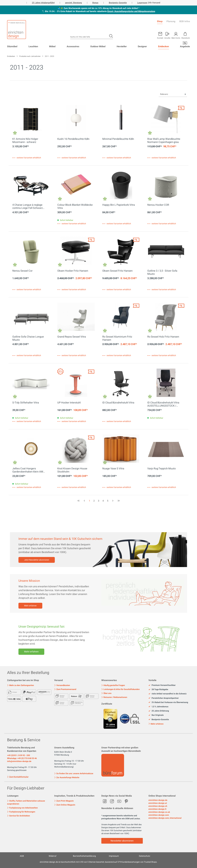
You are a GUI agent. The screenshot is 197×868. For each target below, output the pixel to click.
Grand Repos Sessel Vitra (72, 337)
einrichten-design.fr (157, 809)
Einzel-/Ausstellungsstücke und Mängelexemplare (131, 11)
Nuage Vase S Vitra (113, 469)
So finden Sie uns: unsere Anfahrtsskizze (74, 774)
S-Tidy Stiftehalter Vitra (26, 403)
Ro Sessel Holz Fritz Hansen (163, 337)
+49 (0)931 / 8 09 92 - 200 (19, 755)
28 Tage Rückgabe (158, 690)
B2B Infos (185, 21)
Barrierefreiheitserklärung (84, 856)
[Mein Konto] (167, 35)
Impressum (114, 856)
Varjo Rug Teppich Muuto (162, 469)
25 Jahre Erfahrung (159, 711)
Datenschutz (145, 856)
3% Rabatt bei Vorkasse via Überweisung (168, 702)
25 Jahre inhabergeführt (43, 3)
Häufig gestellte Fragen (113, 685)
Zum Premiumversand (65, 689)
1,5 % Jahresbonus (158, 707)
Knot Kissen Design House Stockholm (72, 470)
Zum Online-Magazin (65, 805)
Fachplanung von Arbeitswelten (22, 808)
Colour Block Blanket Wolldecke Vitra (75, 207)
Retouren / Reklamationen (114, 697)
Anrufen (167, 38)
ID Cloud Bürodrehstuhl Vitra (118, 403)
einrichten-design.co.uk (159, 812)
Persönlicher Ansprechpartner (164, 698)
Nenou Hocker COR (158, 205)
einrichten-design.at (158, 803)
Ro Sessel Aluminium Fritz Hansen (117, 338)
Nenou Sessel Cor (22, 271)
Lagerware (142, 3)
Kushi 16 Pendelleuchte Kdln (73, 139)
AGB (22, 856)
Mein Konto (176, 38)
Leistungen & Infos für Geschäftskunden (120, 689)
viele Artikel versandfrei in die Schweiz (167, 694)
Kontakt (160, 38)
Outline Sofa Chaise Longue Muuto (28, 338)
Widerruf (53, 856)
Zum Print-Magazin (64, 801)
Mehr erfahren (30, 606)
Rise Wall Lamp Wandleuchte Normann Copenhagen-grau (164, 141)
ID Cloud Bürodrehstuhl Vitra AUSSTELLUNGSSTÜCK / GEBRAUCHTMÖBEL (163, 404)
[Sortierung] (173, 94)
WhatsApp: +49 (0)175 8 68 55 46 (22, 758)
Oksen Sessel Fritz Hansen (117, 271)
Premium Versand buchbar (162, 685)
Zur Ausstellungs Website (67, 777)
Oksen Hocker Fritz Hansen (73, 271)
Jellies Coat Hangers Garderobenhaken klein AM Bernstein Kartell (28, 470)
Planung (171, 21)
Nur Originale (156, 715)
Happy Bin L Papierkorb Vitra (119, 205)
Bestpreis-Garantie (118, 3)
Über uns (106, 693)
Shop (160, 21)
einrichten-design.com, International (165, 818)
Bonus (95, 3)
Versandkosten (62, 685)
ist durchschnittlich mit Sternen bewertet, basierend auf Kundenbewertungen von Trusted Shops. (98, 862)
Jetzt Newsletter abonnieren (37, 560)
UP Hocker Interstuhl (69, 403)
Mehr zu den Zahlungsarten (21, 685)
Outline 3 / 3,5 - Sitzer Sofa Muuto (162, 272)
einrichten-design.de (158, 800)
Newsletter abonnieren (122, 841)
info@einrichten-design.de (19, 761)
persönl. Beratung (74, 3)
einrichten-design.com (159, 815)
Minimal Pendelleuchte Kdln (118, 139)
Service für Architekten (19, 816)
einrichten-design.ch (158, 806)
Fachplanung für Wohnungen (21, 812)
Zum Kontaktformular (18, 777)
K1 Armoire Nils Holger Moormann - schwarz (25, 141)
